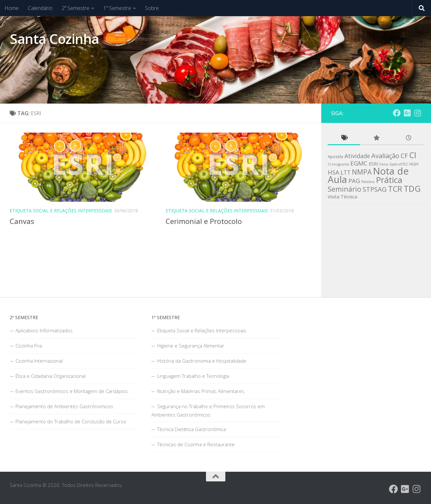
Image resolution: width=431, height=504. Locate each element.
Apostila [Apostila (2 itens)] (335, 156)
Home (12, 8)
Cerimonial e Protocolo (204, 221)
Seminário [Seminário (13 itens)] (344, 189)
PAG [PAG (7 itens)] (354, 181)
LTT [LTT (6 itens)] (346, 172)
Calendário (40, 8)
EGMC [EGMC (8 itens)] (359, 163)
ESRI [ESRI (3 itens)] (373, 164)
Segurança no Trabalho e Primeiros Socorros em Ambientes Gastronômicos (208, 410)
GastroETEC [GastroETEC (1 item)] (399, 164)
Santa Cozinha (54, 39)
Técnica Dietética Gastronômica (192, 429)
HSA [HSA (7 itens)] (334, 172)
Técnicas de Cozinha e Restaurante (196, 444)
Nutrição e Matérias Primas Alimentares (201, 391)
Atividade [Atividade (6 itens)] (357, 156)
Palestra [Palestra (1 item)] (368, 182)
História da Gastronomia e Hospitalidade (202, 361)
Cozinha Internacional (39, 361)
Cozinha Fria (29, 346)
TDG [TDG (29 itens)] (412, 188)
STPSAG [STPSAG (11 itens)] (375, 189)
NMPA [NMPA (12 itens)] (362, 172)
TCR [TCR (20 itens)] (395, 189)
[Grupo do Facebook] (397, 113)
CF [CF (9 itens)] (404, 156)
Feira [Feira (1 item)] (384, 164)
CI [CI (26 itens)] (413, 155)
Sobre (152, 8)
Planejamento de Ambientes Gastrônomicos (64, 406)
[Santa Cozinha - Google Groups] (407, 113)
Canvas (22, 221)
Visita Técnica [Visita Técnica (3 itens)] (342, 197)
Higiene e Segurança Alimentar (191, 346)
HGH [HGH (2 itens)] (414, 164)
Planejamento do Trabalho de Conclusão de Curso (71, 421)
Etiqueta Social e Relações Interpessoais (61, 211)
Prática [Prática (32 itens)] (389, 180)
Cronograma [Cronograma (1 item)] (338, 164)
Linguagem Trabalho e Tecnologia (193, 376)
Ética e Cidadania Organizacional (51, 376)
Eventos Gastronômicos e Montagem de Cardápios (72, 391)
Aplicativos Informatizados (44, 330)
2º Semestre (76, 8)
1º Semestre (117, 8)
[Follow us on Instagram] (417, 113)
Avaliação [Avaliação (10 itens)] (385, 156)
